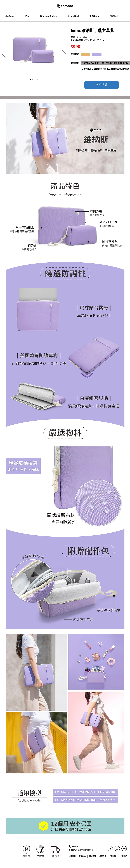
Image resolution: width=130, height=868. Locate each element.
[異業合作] (103, 856)
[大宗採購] (113, 856)
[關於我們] (72, 856)
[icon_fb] (110, 849)
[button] (13, 16)
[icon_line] (124, 849)
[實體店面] (83, 856)
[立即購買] (102, 85)
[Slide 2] (33, 80)
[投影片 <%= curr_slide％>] (37, 80)
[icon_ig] (117, 849)
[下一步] (64, 54)
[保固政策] (93, 856)
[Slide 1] (30, 80)
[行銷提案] (124, 856)
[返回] (4, 54)
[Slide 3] (35, 80)
